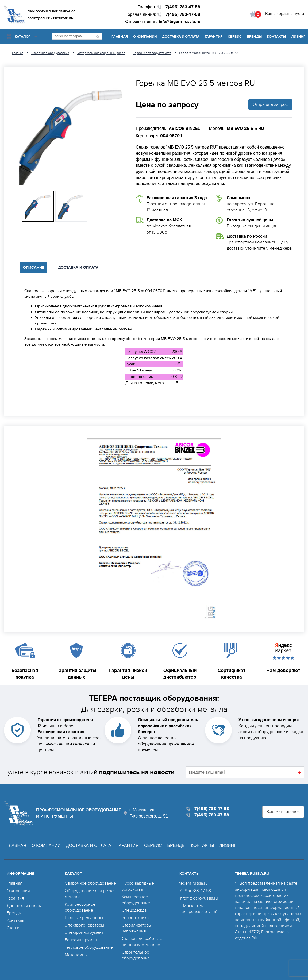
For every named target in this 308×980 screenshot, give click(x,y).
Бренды (254, 37)
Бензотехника (135, 918)
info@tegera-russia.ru (180, 22)
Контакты (276, 37)
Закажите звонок (283, 812)
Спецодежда (134, 910)
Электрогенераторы (84, 925)
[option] (71, 133)
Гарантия (214, 37)
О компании (145, 37)
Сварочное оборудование (90, 883)
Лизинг (298, 37)
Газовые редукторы (84, 918)
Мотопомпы (76, 955)
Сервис (235, 37)
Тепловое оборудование (89, 947)
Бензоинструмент (82, 940)
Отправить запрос (270, 104)
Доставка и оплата (181, 37)
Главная (120, 37)
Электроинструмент (84, 932)
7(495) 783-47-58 (183, 7)
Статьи (13, 928)
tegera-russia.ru (194, 883)
